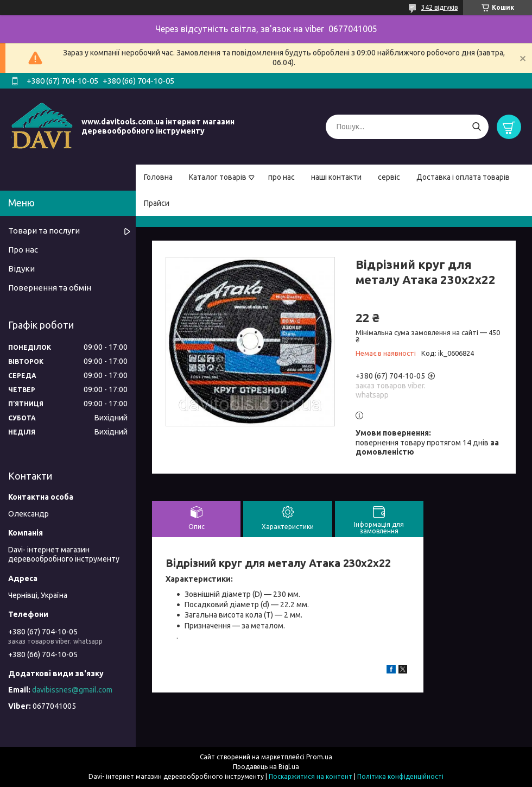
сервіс (389, 177)
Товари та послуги (44, 231)
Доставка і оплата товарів (463, 177)
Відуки (21, 269)
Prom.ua (319, 757)
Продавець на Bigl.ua (266, 767)
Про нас (23, 250)
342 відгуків (439, 7)
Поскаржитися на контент (311, 776)
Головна (158, 177)
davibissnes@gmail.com (72, 690)
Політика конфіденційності (400, 776)
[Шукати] (476, 127)
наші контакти (336, 177)
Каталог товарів (218, 177)
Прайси (157, 203)
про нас (281, 177)
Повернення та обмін (50, 288)
